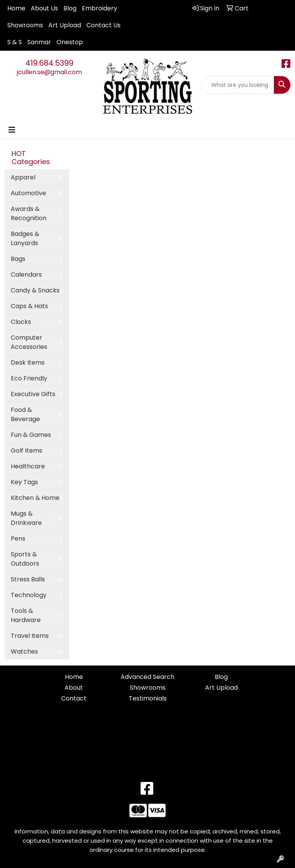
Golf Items (27, 451)
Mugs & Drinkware (26, 518)
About (74, 688)
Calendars (26, 275)
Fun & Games (31, 435)
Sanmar (39, 42)
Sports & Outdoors (25, 559)
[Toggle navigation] (12, 130)
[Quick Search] (238, 85)
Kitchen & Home (35, 498)
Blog (70, 8)
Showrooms (25, 25)
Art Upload (65, 25)
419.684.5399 (49, 63)
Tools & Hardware (26, 615)
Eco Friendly (29, 378)
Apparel (23, 177)
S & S (15, 42)
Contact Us (104, 25)
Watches (24, 651)
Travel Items (30, 636)
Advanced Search (147, 677)
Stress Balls (28, 579)
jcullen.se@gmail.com (49, 72)
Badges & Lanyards (25, 238)
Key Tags (24, 482)
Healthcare (28, 466)
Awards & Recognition (29, 213)
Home (16, 8)
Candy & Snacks (35, 290)
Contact (74, 698)
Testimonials (148, 698)
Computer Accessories (29, 342)
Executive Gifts (33, 394)
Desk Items (28, 363)
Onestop (70, 42)
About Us (44, 8)
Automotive (28, 193)
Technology (29, 595)
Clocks (21, 322)
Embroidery (99, 8)
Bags (18, 259)
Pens (18, 539)
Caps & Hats (29, 306)
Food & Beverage (25, 414)
